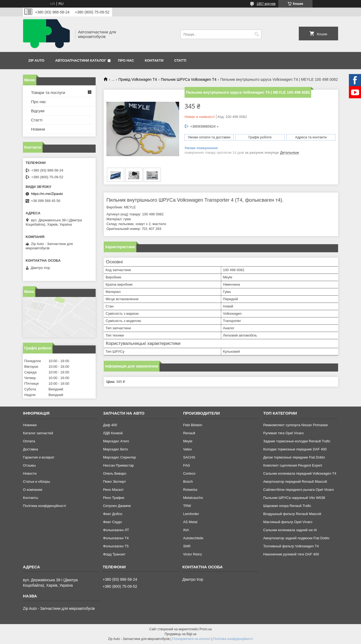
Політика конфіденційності (44, 506)
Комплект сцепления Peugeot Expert (293, 465)
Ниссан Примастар (118, 465)
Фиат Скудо (112, 522)
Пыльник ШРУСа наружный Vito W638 (294, 498)
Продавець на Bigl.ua (180, 634)
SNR (187, 546)
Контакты (30, 498)
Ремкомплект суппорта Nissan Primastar (296, 425)
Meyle (188, 441)
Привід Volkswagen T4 (138, 79)
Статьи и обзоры (37, 482)
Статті (180, 60)
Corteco (189, 473)
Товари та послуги (48, 92)
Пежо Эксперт (114, 482)
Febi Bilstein (193, 425)
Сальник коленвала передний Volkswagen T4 (300, 473)
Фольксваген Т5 (116, 546)
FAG (187, 465)
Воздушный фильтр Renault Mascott (292, 514)
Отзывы (29, 465)
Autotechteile (193, 538)
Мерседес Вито (115, 449)
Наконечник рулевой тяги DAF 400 (291, 554)
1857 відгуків (266, 4)
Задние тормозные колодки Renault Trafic (297, 441)
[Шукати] (257, 34)
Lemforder (191, 514)
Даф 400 (110, 425)
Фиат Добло (113, 514)
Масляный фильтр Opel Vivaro (288, 522)
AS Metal (190, 522)
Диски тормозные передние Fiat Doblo (294, 457)
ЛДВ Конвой (113, 433)
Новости (30, 473)
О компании (33, 490)
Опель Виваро (114, 473)
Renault (189, 433)
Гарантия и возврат (39, 457)
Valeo (188, 449)
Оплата (29, 441)
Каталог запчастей (38, 433)
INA (186, 530)
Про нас (126, 60)
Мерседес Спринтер (119, 457)
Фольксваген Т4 (116, 538)
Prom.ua (206, 629)
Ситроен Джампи (117, 506)
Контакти (154, 60)
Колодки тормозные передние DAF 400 (295, 449)
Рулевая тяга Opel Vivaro (283, 433)
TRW (187, 506)
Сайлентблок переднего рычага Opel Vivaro (298, 490)
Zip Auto (36, 60)
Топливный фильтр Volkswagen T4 (291, 546)
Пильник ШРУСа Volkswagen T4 (189, 79)
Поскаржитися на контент (191, 639)
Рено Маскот (113, 490)
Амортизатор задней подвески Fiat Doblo (296, 538)
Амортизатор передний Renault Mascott (295, 482)
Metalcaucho (193, 498)
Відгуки (38, 111)
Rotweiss (190, 490)
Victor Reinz (193, 554)
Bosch (188, 482)
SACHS (189, 457)
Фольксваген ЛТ (116, 530)
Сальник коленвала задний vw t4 (290, 530)
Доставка (30, 449)
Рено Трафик (114, 498)
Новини (38, 129)
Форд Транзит (114, 554)
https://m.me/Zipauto (47, 194)
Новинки (30, 425)
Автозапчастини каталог (81, 60)
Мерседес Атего (116, 441)
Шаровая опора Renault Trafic (287, 506)
